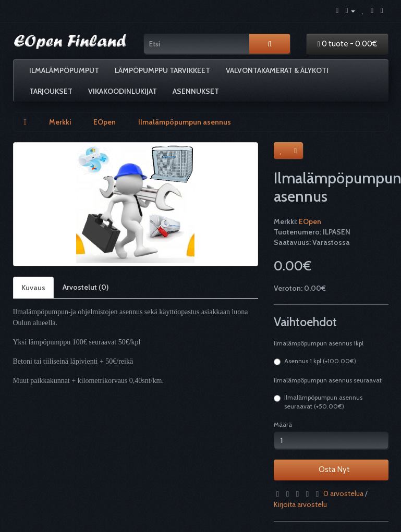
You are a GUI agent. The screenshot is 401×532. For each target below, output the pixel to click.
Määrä (283, 424)
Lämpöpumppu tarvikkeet (162, 70)
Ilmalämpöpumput (64, 70)
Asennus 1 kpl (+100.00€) (315, 361)
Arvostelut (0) (86, 287)
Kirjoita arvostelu (300, 504)
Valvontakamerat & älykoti (277, 70)
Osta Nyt (331, 469)
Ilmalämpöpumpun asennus (185, 122)
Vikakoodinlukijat (123, 91)
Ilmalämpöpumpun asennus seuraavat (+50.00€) (318, 402)
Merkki (60, 122)
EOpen (105, 122)
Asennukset (196, 91)
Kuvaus (33, 288)
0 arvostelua (343, 493)
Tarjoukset (51, 91)
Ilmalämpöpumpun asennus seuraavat (328, 380)
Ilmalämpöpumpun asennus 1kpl (319, 343)
